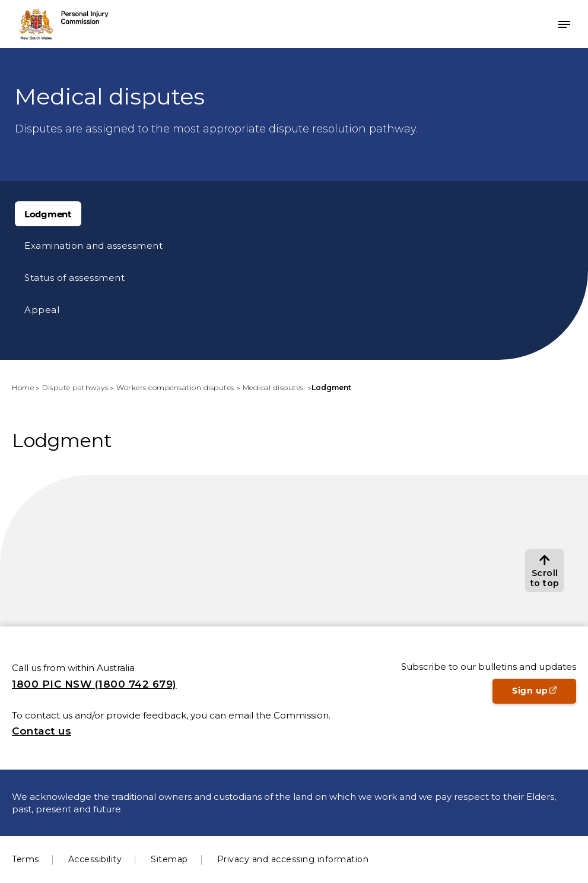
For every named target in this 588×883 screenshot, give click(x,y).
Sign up (544, 694)
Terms (26, 859)
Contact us (42, 731)
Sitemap (169, 859)
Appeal (42, 310)
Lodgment (48, 214)
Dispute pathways (75, 387)
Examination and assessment (93, 246)
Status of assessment (74, 278)
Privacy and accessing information (293, 859)
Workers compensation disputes (175, 387)
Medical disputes (274, 387)
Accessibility (95, 859)
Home (23, 387)
